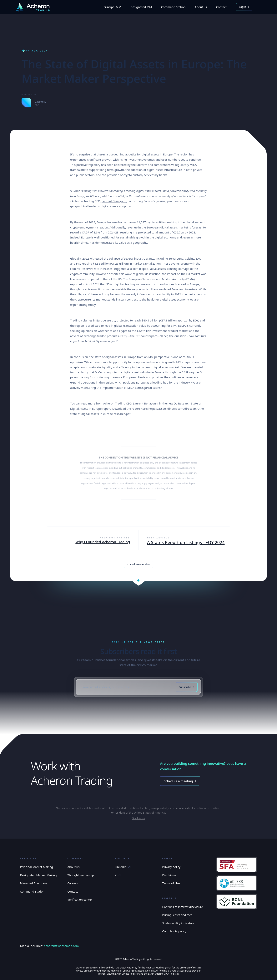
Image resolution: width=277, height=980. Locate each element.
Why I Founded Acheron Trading (103, 542)
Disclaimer (138, 818)
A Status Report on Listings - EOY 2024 (186, 542)
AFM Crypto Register (128, 974)
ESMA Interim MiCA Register (163, 974)
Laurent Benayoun (114, 201)
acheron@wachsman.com (61, 946)
